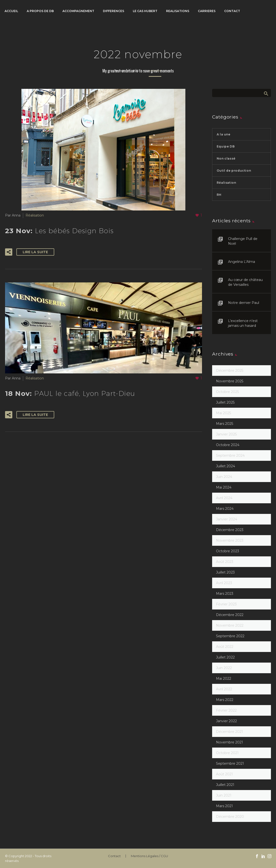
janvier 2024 (227, 519)
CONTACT (232, 11)
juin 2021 (224, 795)
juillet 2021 (225, 785)
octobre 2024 (228, 445)
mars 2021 (224, 806)
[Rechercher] (242, 93)
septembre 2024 (230, 455)
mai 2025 (223, 413)
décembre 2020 (230, 817)
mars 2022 (225, 700)
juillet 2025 (225, 402)
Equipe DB (226, 146)
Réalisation (35, 215)
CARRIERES (207, 11)
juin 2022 (224, 668)
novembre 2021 (229, 742)
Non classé (226, 158)
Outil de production (234, 171)
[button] (9, 252)
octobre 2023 (228, 551)
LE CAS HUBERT (145, 11)
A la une (224, 134)
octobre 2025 (227, 392)
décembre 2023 (230, 530)
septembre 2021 (230, 763)
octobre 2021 (227, 753)
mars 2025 (225, 424)
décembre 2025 (230, 371)
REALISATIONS (178, 11)
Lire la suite (35, 252)
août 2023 (225, 562)
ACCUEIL (11, 11)
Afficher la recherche (266, 93)
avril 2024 (224, 498)
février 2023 (226, 604)
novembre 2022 (230, 625)
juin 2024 (224, 477)
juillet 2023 (225, 572)
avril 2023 (224, 583)
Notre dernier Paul (244, 303)
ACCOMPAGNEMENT (78, 11)
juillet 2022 (225, 657)
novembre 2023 (230, 540)
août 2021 (224, 774)
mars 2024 (225, 509)
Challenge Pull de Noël (243, 241)
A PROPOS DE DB (40, 11)
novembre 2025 (230, 381)
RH (219, 195)
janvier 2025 (226, 434)
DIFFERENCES (114, 11)
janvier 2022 (226, 721)
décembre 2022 (230, 615)
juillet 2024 (226, 466)
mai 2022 (224, 679)
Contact (114, 856)
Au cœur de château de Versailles (245, 282)
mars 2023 (225, 594)
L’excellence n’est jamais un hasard (243, 323)
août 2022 (225, 647)
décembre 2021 (229, 732)
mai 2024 (224, 487)
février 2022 (226, 710)
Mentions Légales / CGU (149, 856)
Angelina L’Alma (242, 262)
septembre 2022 (230, 636)
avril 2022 (224, 689)
